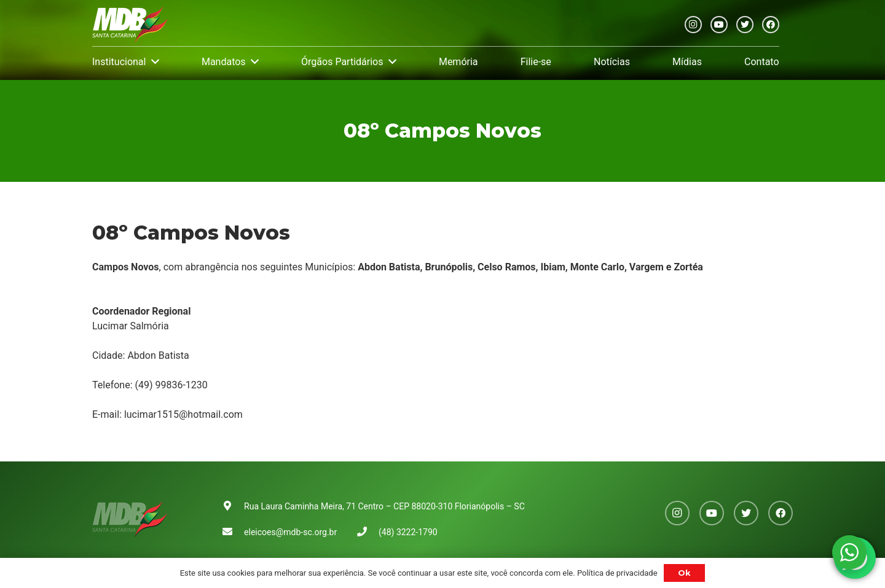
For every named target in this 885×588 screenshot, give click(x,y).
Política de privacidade (617, 573)
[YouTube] (719, 25)
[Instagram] (693, 25)
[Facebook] (771, 25)
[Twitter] (745, 25)
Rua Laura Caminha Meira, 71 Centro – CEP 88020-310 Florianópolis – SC (384, 506)
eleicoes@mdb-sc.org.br (290, 532)
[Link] (130, 25)
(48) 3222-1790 (408, 532)
